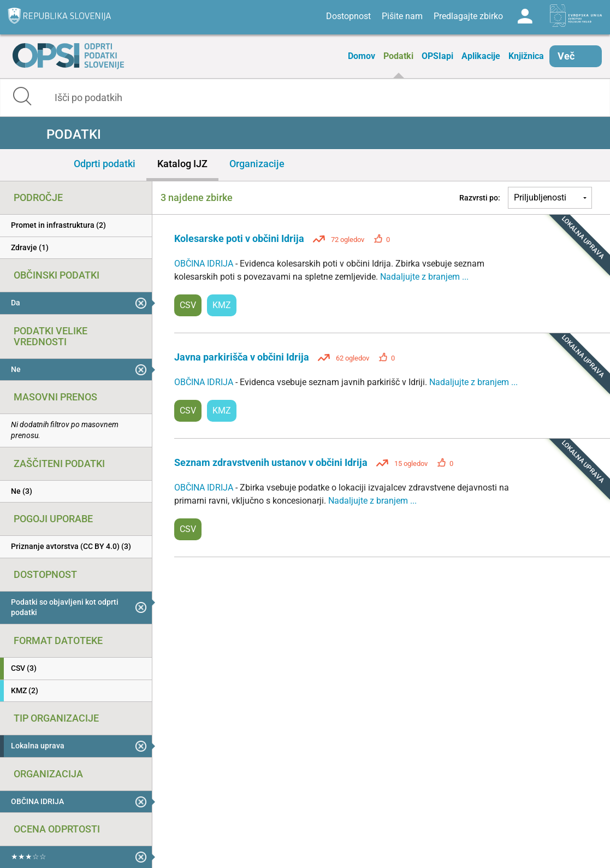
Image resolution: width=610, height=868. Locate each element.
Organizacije (257, 164)
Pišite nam (402, 16)
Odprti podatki (105, 164)
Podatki (398, 56)
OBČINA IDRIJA (205, 264)
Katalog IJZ (182, 164)
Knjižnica (526, 56)
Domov (362, 56)
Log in (525, 16)
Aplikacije (481, 56)
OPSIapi (437, 56)
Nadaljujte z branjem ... (424, 277)
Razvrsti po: (480, 198)
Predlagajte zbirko (468, 16)
